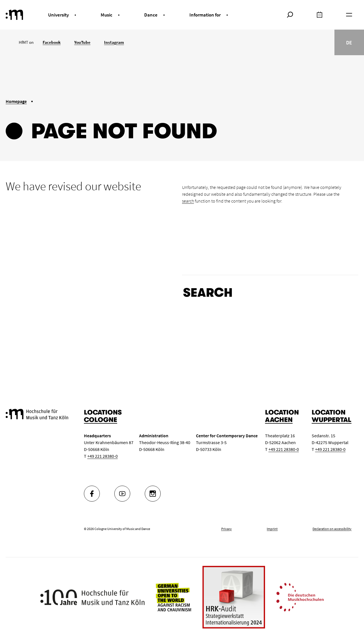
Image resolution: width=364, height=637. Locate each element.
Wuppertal (332, 420)
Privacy (227, 529)
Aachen (279, 420)
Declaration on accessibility (332, 529)
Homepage (16, 101)
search (188, 201)
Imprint (272, 529)
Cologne (101, 420)
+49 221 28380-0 (103, 456)
